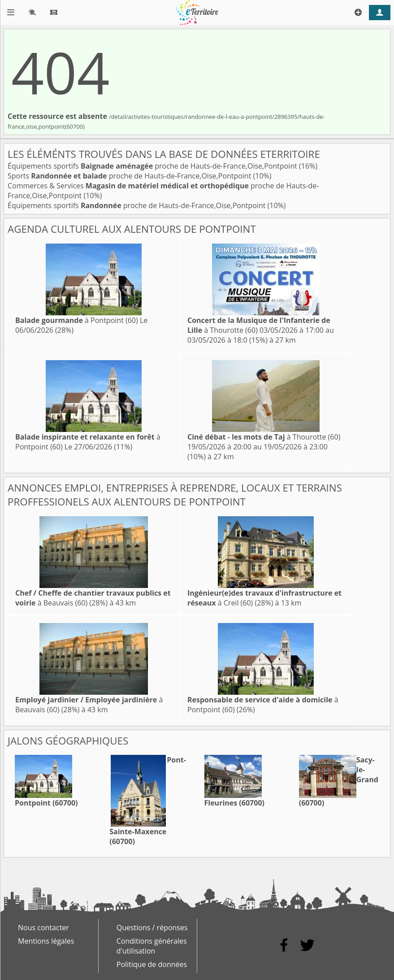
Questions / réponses (152, 928)
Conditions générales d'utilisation (152, 946)
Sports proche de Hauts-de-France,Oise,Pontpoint (130, 176)
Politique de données (152, 964)
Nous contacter (43, 928)
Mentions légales (46, 941)
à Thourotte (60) (264, 437)
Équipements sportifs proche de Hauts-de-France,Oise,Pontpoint (153, 166)
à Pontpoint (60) (77, 320)
